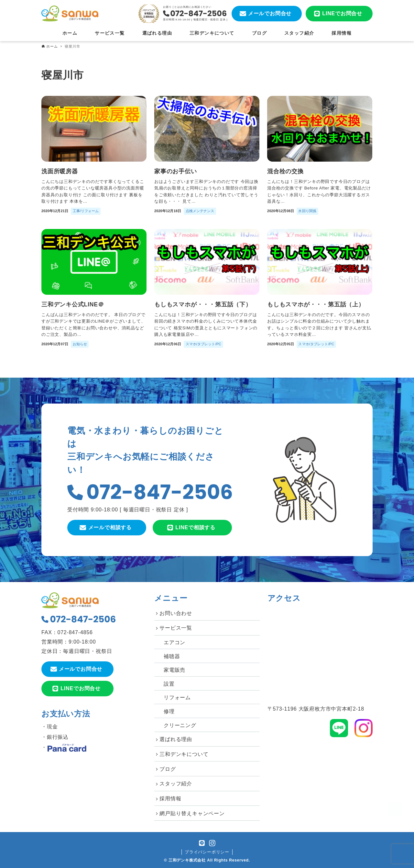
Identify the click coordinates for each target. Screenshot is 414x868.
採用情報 (170, 799)
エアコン (174, 642)
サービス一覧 (176, 628)
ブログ (168, 769)
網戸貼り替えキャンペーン (192, 813)
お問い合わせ (176, 613)
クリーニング (180, 725)
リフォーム (177, 697)
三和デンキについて (184, 754)
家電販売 (174, 670)
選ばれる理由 (176, 739)
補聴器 (172, 656)
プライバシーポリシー (207, 852)
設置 (169, 684)
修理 (169, 711)
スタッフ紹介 (176, 784)
